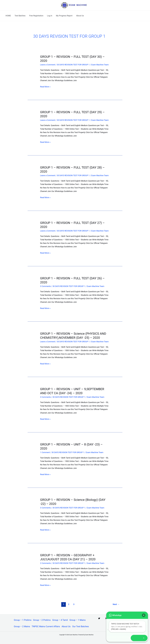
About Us (80, 16)
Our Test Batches (80, 626)
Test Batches (20, 16)
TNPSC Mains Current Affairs (46, 626)
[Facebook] (120, 618)
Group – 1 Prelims (23, 620)
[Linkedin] (106, 618)
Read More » (45, 87)
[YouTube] (127, 618)
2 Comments (45, 563)
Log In (50, 16)
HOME (8, 16)
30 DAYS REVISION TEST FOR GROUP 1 (73, 65)
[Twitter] (99, 618)
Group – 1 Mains (78, 620)
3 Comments (45, 286)
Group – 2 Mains (22, 626)
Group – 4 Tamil (60, 620)
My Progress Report (64, 16)
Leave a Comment (48, 65)
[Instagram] (113, 618)
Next (116, 604)
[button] (144, 638)
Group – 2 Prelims (42, 620)
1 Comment (45, 452)
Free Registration (36, 16)
